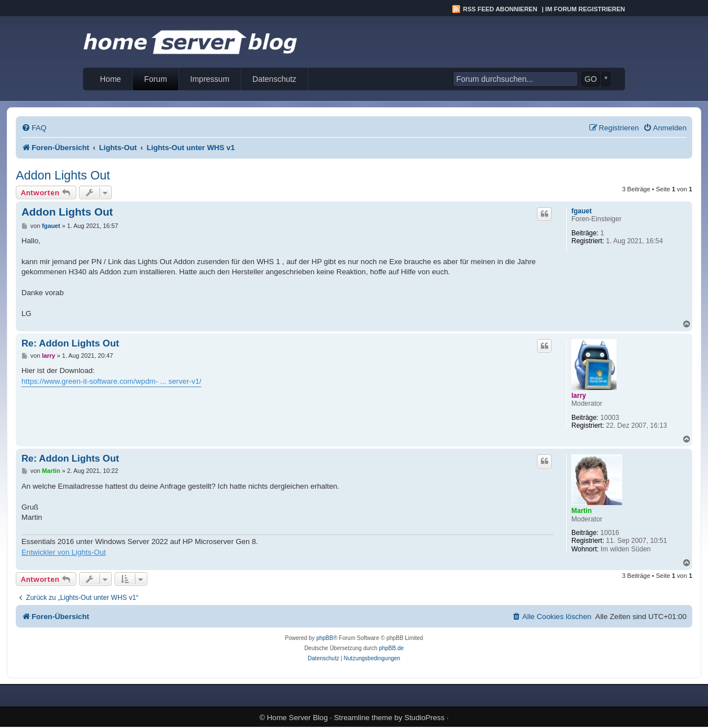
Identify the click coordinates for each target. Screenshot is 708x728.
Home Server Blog (298, 718)
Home (110, 79)
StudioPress (424, 718)
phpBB (325, 638)
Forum (155, 79)
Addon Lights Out (63, 175)
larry (579, 396)
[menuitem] (34, 128)
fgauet (582, 211)
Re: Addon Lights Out (70, 343)
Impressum (210, 79)
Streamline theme (363, 718)
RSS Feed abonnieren (500, 9)
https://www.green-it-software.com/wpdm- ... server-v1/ (112, 381)
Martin (582, 511)
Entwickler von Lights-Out (64, 552)
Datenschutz (274, 79)
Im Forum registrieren (585, 9)
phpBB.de (391, 648)
